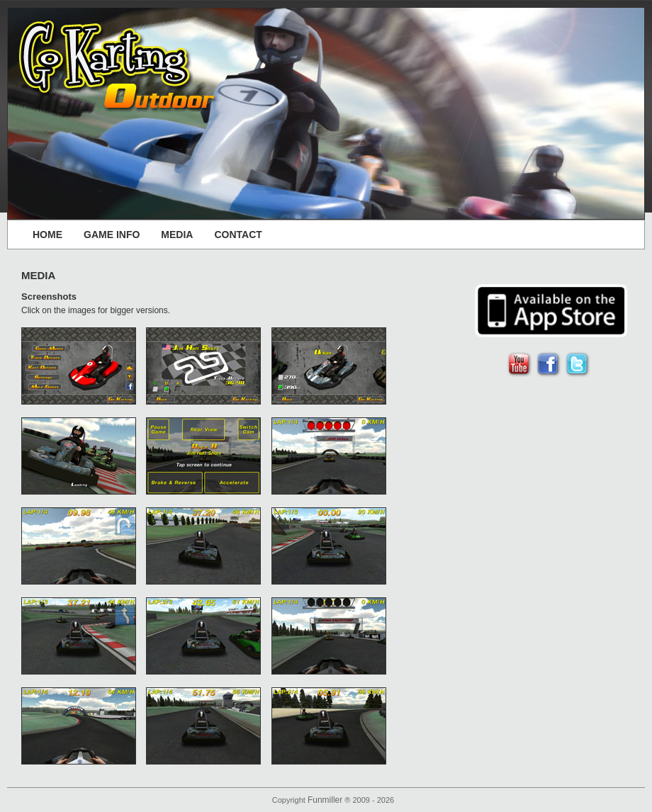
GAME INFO (112, 235)
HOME (47, 235)
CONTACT (238, 235)
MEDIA (177, 235)
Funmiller (325, 800)
